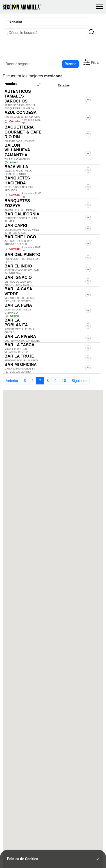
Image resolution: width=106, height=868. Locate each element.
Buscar (70, 64)
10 (64, 381)
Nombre (23, 84)
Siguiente (79, 381)
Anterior (12, 381)
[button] (91, 62)
